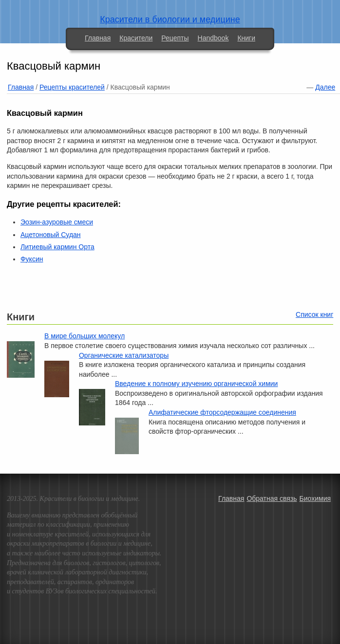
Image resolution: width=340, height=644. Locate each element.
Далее (325, 87)
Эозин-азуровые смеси (57, 222)
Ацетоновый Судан (51, 235)
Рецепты (175, 38)
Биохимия (315, 498)
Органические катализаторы (124, 355)
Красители (136, 38)
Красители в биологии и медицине (170, 19)
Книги (246, 38)
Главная (98, 38)
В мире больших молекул (85, 336)
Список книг (314, 314)
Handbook (213, 38)
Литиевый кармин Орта (57, 247)
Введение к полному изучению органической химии (196, 384)
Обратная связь (272, 498)
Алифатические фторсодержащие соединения (222, 412)
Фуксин (32, 259)
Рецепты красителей (72, 87)
